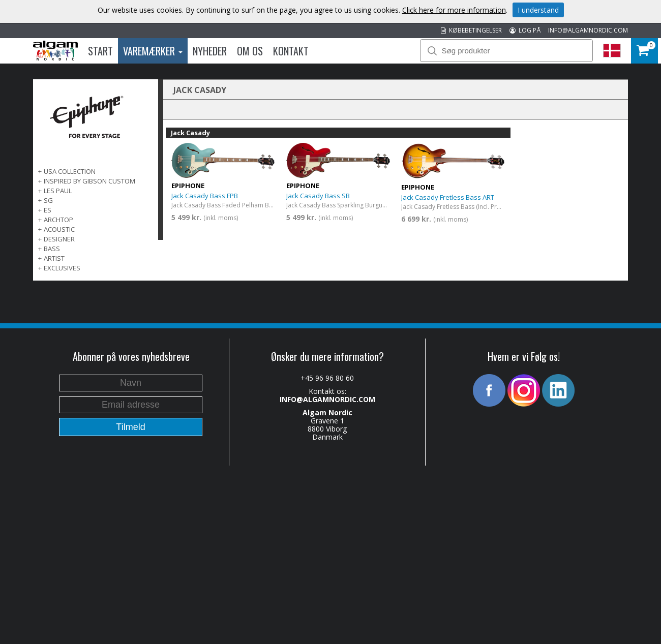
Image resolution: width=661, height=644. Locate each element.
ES (48, 210)
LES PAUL (58, 191)
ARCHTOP (58, 220)
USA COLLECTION (70, 171)
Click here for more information (454, 10)
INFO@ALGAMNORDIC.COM (588, 30)
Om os (250, 51)
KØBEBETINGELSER (471, 30)
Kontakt (291, 51)
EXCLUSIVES (62, 268)
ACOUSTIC (59, 229)
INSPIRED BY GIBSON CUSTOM (89, 181)
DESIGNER (59, 239)
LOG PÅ (525, 30)
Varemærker (153, 51)
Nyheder (210, 51)
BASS (52, 249)
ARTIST (54, 258)
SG (48, 200)
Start (100, 51)
